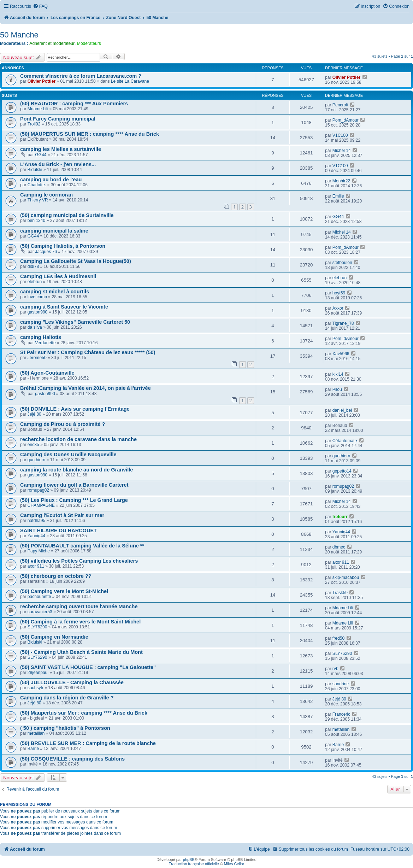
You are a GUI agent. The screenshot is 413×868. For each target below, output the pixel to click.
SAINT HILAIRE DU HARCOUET (58, 530)
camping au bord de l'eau (51, 180)
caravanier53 (40, 612)
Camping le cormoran (46, 195)
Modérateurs (89, 43)
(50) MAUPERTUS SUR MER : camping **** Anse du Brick (90, 134)
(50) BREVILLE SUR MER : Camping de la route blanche (88, 743)
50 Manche (19, 35)
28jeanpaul (38, 673)
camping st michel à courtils (55, 292)
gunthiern (36, 460)
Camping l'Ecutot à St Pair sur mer (62, 515)
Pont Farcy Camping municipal (58, 119)
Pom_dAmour (346, 120)
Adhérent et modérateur (52, 43)
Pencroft (340, 105)
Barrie (33, 749)
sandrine (341, 684)
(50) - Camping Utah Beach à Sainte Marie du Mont (81, 652)
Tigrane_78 (343, 323)
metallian (36, 733)
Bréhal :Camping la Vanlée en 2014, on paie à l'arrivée (85, 388)
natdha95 (36, 521)
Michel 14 (342, 151)
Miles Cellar (234, 864)
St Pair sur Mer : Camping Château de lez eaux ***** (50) (88, 352)
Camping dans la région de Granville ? (67, 698)
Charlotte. (37, 185)
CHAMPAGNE (41, 505)
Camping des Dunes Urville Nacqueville (68, 454)
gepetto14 (342, 471)
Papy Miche (39, 551)
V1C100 (340, 135)
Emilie (338, 196)
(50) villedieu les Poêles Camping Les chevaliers (79, 561)
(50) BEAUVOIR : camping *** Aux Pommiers (74, 104)
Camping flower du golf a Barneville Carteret (74, 485)
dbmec (339, 547)
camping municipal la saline (54, 231)
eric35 (33, 445)
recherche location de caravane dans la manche (78, 439)
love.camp (37, 297)
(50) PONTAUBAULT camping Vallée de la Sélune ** (82, 546)
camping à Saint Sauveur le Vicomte (64, 307)
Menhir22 (341, 181)
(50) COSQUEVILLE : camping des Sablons (72, 759)
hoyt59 (339, 293)
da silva (35, 327)
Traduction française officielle (194, 864)
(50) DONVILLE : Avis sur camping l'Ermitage (75, 409)
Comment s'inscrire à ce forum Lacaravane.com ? (81, 76)
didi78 (33, 266)
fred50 (338, 638)
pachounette (39, 597)
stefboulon (342, 263)
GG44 (41, 155)
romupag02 (38, 490)
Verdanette (45, 343)
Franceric (341, 714)
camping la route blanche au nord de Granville (76, 470)
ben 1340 (36, 221)
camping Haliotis (41, 337)
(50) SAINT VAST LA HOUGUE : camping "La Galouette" (88, 667)
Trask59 (340, 593)
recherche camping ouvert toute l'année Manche (79, 606)
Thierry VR (38, 200)
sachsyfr (36, 688)
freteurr (340, 517)
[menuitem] (40, 7)
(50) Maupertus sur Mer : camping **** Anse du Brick (84, 713)
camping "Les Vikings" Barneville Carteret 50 (75, 322)
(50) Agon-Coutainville (47, 373)
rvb (335, 669)
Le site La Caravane (130, 81)
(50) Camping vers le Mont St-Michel (64, 591)
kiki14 (338, 374)
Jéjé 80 (34, 414)
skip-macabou (346, 577)
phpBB (189, 860)
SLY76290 (37, 627)
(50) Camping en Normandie (54, 637)
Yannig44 (36, 536)
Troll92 (34, 124)
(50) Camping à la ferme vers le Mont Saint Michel (80, 622)
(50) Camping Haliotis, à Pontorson (63, 246)
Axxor (338, 308)
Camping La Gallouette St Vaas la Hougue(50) (76, 261)
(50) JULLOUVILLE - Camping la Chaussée (72, 682)
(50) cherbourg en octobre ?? (56, 576)
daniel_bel (342, 410)
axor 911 (36, 566)
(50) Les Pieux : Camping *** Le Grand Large (74, 500)
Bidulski (35, 170)
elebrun (35, 282)
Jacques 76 (46, 252)
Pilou (337, 389)
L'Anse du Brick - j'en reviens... (58, 164)
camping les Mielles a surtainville (61, 149)
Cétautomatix (345, 441)
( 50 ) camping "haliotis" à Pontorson (65, 728)
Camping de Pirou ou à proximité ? (63, 424)
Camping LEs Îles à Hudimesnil (58, 276)
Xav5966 (341, 354)
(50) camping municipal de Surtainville (67, 215)
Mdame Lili (38, 109)
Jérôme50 (37, 358)
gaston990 (38, 312)
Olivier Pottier (42, 81)
